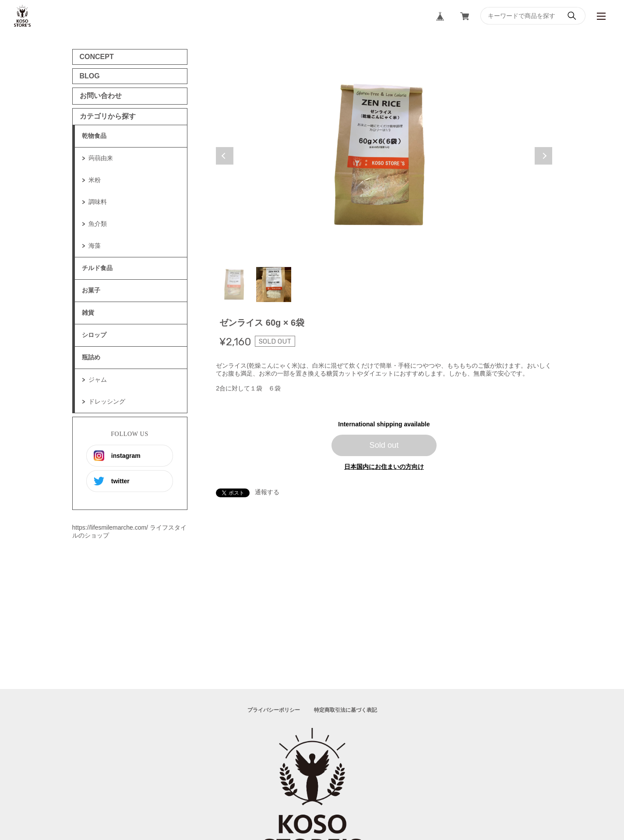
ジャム (98, 380)
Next (543, 156)
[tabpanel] (384, 156)
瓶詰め (91, 357)
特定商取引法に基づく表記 (345, 710)
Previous (225, 156)
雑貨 (88, 313)
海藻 (95, 246)
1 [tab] (235, 285)
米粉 (95, 180)
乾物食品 (94, 136)
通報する (267, 492)
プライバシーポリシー (274, 710)
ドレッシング (107, 401)
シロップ (94, 335)
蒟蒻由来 (101, 158)
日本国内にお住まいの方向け (384, 467)
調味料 (98, 202)
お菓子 (91, 290)
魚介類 (98, 224)
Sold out (384, 445)
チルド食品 (97, 268)
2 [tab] (274, 285)
